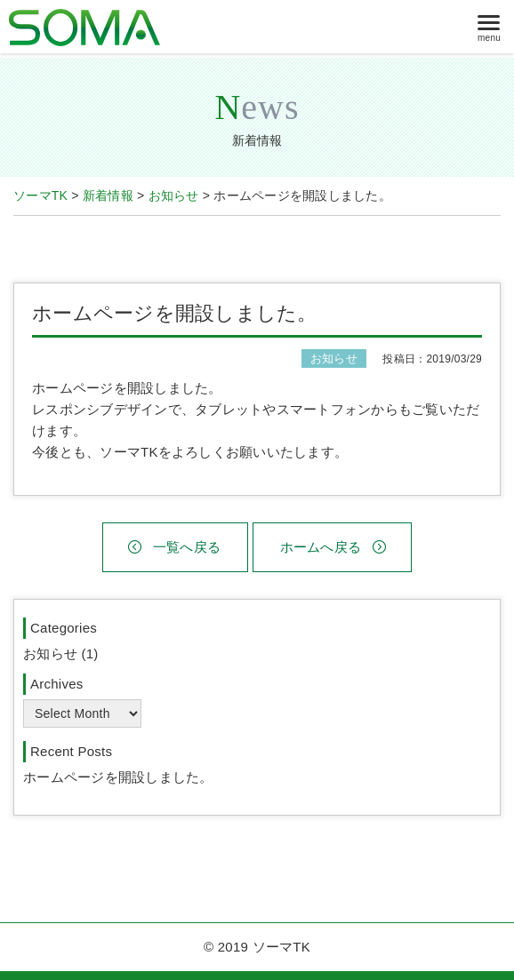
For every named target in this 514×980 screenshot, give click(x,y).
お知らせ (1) (61, 653)
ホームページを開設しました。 (118, 777)
